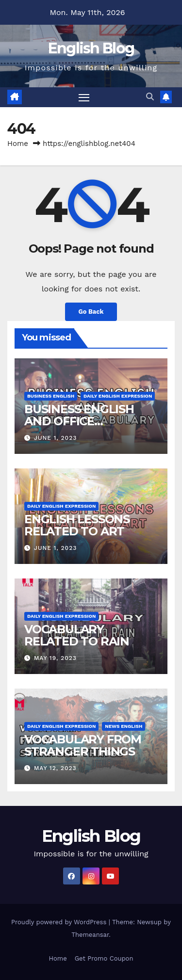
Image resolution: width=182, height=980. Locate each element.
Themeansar (90, 935)
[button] (150, 97)
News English (124, 726)
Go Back (91, 312)
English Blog (91, 48)
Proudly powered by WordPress (60, 922)
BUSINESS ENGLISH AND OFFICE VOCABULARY (79, 421)
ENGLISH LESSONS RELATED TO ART (77, 525)
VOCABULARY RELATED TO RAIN (77, 635)
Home (18, 144)
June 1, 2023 (55, 438)
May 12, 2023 (55, 768)
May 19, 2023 (55, 658)
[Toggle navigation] (84, 97)
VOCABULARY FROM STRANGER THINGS (83, 745)
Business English (51, 396)
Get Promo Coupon (104, 958)
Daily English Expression (118, 396)
